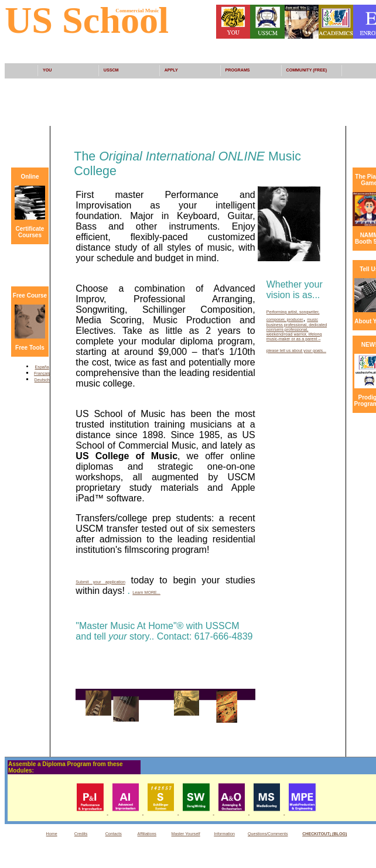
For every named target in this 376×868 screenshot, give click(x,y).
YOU (47, 70)
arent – (314, 339)
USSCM (111, 70)
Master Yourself (186, 834)
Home (52, 834)
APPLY (171, 70)
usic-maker (280, 339)
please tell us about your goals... (296, 351)
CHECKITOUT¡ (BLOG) (324, 834)
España (42, 367)
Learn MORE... (146, 593)
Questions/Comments (268, 834)
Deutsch (42, 380)
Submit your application (100, 582)
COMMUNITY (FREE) (307, 70)
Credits (81, 834)
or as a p (299, 339)
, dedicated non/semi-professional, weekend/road (297, 330)
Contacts (114, 834)
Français (42, 374)
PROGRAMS (238, 70)
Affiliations (147, 834)
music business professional (292, 322)
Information (224, 834)
